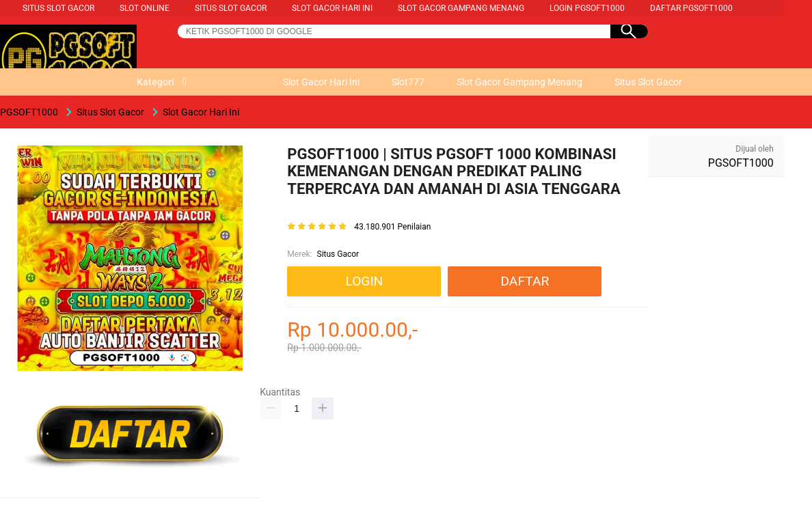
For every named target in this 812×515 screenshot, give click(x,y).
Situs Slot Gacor (58, 8)
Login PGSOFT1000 (587, 8)
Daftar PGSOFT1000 (691, 8)
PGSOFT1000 (741, 163)
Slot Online (145, 8)
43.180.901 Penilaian (392, 227)
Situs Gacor (338, 254)
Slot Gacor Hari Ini (332, 8)
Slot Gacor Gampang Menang (461, 8)
